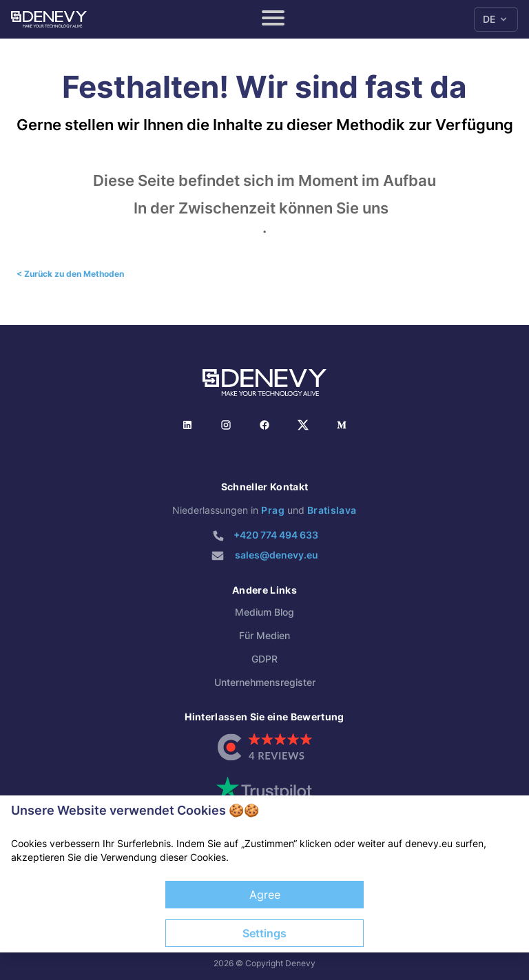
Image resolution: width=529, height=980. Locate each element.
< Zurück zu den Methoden (70, 274)
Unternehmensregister (265, 682)
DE (496, 19)
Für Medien (264, 635)
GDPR (264, 659)
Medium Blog (264, 612)
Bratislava (332, 510)
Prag (272, 510)
